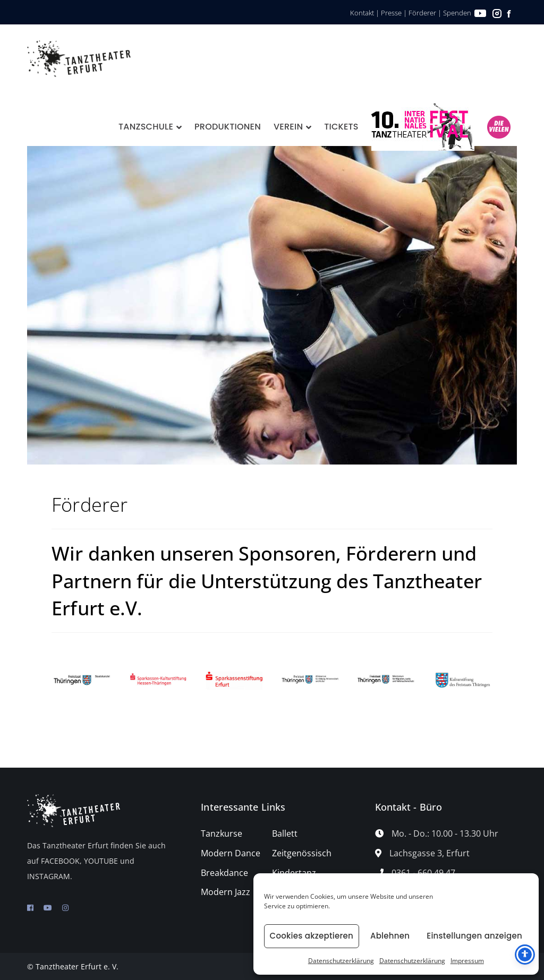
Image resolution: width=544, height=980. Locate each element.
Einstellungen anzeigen (474, 936)
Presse (391, 13)
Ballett (285, 833)
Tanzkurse (222, 833)
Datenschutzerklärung (341, 961)
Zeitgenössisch (302, 853)
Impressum (467, 961)
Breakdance (224, 873)
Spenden (457, 13)
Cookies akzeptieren (312, 936)
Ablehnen (390, 936)
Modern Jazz (226, 892)
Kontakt (362, 13)
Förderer (422, 13)
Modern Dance (231, 853)
